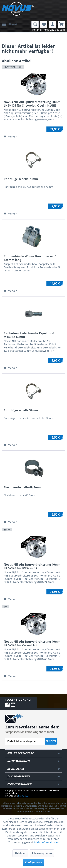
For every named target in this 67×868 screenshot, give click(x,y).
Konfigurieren (33, 862)
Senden (51, 741)
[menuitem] (9, 24)
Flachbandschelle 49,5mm (22, 487)
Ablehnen (20, 853)
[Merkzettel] (44, 24)
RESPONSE (23, 796)
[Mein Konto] (53, 24)
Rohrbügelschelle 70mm (21, 179)
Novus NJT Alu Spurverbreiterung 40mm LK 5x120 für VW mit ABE (32, 643)
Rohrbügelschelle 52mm (21, 410)
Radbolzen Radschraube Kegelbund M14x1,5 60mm (29, 335)
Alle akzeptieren (42, 853)
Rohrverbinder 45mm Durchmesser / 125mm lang (30, 258)
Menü (10, 24)
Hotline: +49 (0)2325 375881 (49, 30)
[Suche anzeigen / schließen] (35, 24)
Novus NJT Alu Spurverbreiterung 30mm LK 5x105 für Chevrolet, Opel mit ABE (32, 104)
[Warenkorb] (61, 24)
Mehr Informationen (46, 842)
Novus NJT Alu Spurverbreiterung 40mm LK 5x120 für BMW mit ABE (32, 566)
